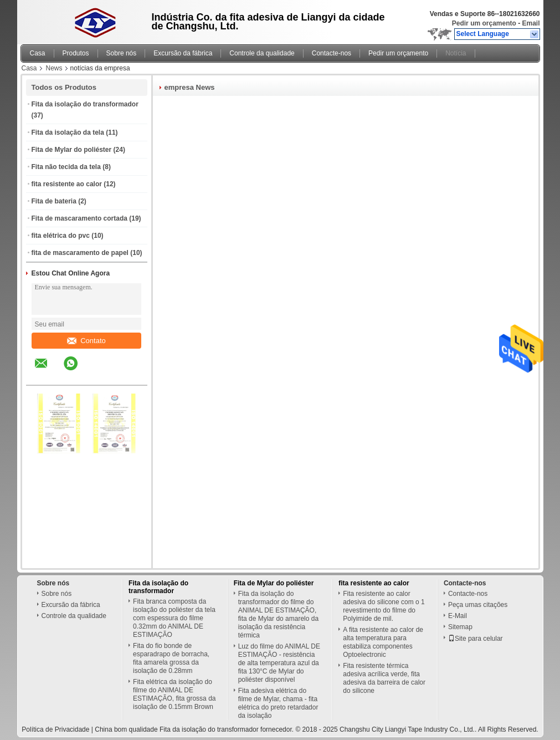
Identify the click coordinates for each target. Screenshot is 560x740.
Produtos (76, 53)
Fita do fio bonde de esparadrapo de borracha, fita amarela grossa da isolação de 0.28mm (171, 658)
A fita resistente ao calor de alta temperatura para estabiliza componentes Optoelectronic (383, 642)
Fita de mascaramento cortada (79, 218)
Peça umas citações (478, 605)
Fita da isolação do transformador (85, 104)
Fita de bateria (54, 201)
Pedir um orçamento (484, 23)
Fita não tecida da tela (66, 167)
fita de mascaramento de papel (80, 253)
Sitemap (460, 627)
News (54, 68)
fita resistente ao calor (67, 184)
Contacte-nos (332, 53)
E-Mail (458, 616)
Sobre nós (122, 53)
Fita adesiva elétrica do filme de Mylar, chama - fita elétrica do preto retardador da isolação (278, 703)
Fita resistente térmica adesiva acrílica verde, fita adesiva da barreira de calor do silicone (384, 678)
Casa (38, 53)
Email (531, 23)
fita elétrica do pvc (61, 236)
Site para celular (476, 639)
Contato (86, 341)
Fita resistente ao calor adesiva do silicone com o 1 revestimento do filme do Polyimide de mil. (384, 606)
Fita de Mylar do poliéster (72, 150)
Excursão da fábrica (183, 53)
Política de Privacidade (55, 729)
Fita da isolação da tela (68, 132)
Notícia (456, 53)
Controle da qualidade (262, 53)
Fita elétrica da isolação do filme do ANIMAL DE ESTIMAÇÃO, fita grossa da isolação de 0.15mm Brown (174, 694)
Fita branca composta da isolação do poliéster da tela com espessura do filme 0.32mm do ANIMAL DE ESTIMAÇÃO (174, 618)
